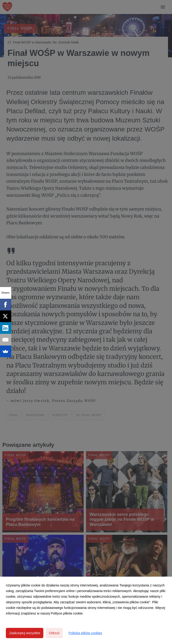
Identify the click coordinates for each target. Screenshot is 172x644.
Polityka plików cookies (85, 633)
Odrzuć (54, 633)
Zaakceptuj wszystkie (25, 633)
